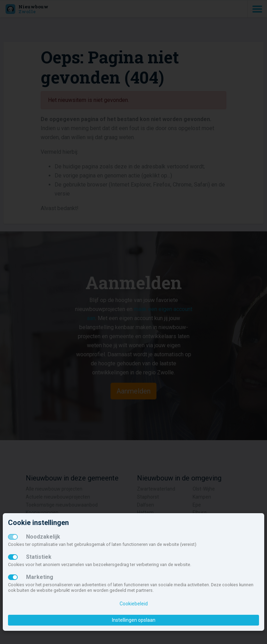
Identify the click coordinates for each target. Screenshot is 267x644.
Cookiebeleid (134, 604)
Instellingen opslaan (134, 620)
